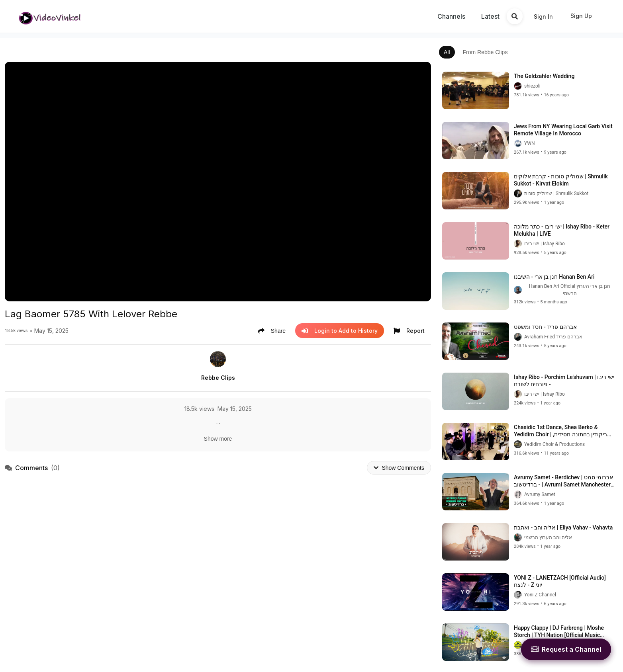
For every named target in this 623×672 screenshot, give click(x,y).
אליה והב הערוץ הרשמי (548, 537)
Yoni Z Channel (540, 595)
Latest (490, 16)
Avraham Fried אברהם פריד (553, 337)
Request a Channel (566, 649)
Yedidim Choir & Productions (554, 444)
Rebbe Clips (218, 378)
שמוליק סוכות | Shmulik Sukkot (556, 193)
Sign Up (581, 16)
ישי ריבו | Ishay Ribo (545, 244)
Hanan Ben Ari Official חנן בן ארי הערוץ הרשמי (570, 290)
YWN (530, 143)
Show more (218, 439)
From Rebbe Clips (485, 52)
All (447, 52)
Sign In (543, 17)
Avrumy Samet (540, 494)
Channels (451, 16)
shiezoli (532, 86)
